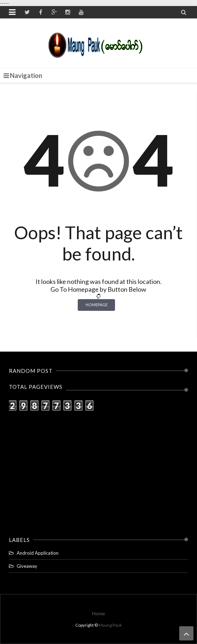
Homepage (97, 305)
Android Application (38, 553)
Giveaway (27, 566)
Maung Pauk (110, 625)
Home (98, 613)
